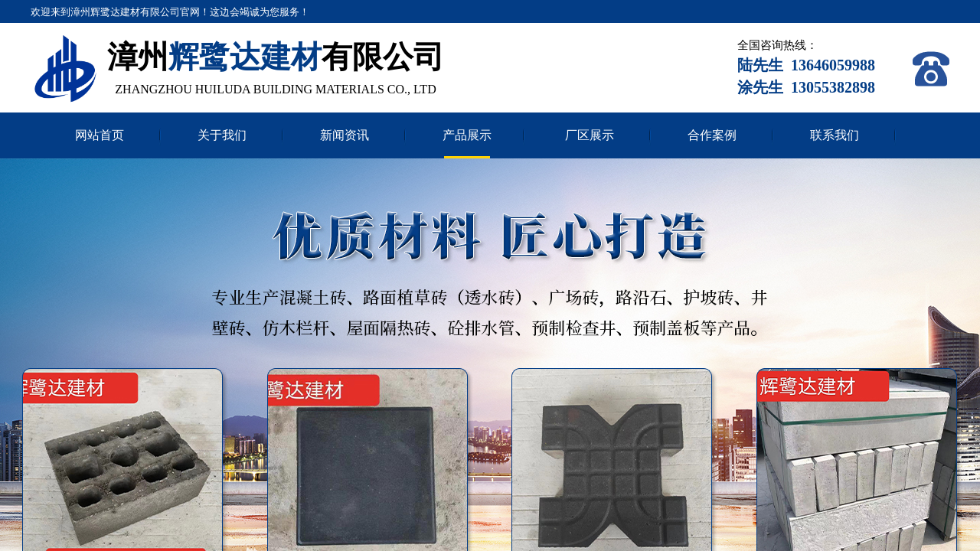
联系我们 (835, 135)
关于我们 (222, 135)
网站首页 (100, 135)
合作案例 (712, 135)
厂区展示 (590, 135)
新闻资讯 (345, 135)
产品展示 (467, 135)
